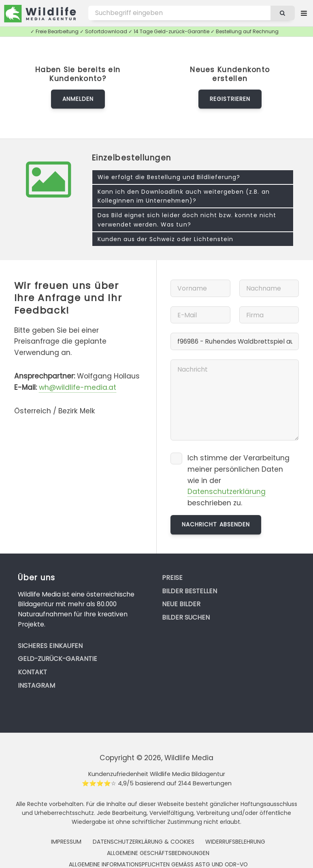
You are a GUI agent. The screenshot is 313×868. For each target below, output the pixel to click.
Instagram (36, 685)
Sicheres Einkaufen (50, 646)
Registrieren (230, 99)
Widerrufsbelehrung (235, 842)
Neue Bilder (181, 604)
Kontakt (32, 672)
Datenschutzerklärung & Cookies (144, 842)
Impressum (66, 842)
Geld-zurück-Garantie (57, 659)
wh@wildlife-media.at (78, 387)
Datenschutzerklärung (227, 492)
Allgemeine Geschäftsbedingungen (158, 853)
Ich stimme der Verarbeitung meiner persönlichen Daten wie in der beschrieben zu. (238, 480)
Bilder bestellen (190, 591)
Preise (172, 578)
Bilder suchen (186, 617)
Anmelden (78, 99)
